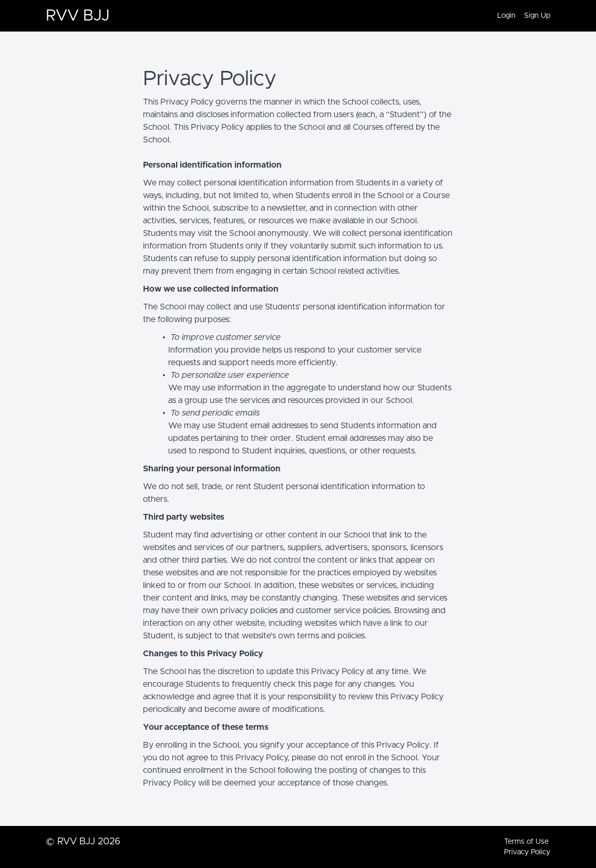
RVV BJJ (78, 16)
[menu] (520, 16)
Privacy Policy (527, 852)
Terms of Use (526, 842)
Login (506, 16)
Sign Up (537, 16)
